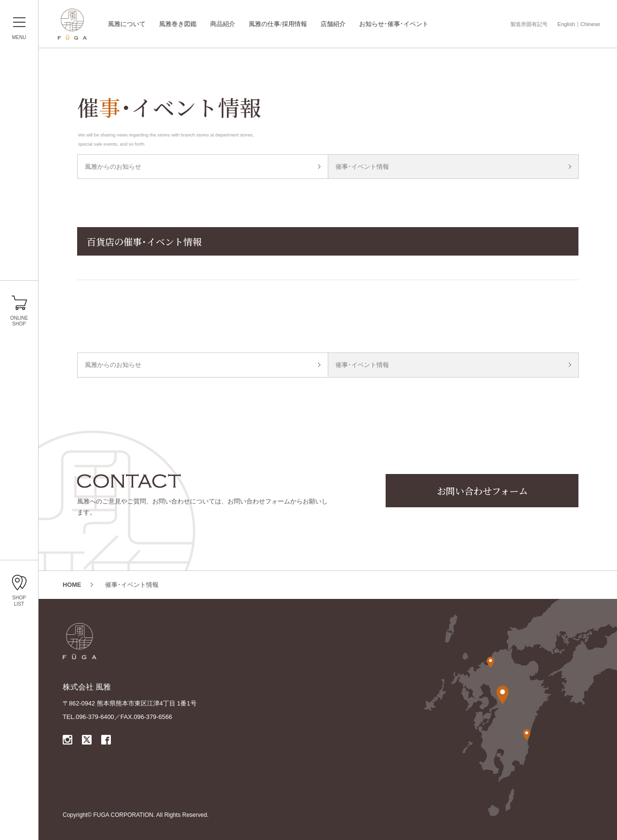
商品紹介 (223, 24)
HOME (72, 585)
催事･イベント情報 (362, 167)
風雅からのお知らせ (113, 167)
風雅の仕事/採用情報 (278, 24)
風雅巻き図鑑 (178, 24)
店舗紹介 (333, 24)
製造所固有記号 (529, 24)
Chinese (590, 24)
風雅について (127, 24)
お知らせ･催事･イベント (394, 24)
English (566, 24)
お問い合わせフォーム (482, 491)
